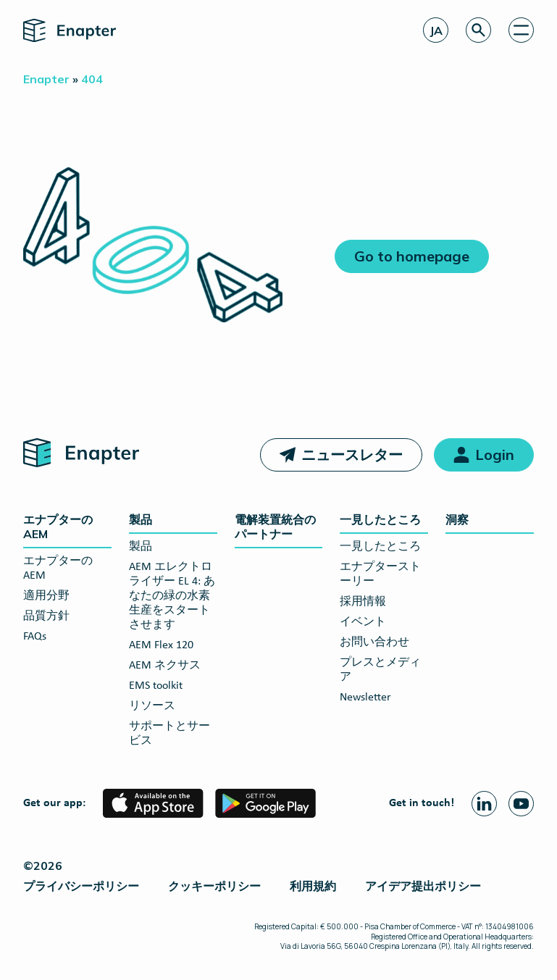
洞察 (457, 519)
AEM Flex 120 (161, 645)
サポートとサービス (169, 734)
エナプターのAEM (58, 527)
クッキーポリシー (214, 886)
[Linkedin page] (484, 804)
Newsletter (365, 698)
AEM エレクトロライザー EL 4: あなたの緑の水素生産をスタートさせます (172, 596)
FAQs (35, 637)
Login (495, 455)
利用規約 (313, 886)
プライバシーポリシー (81, 886)
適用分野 (46, 596)
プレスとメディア (380, 670)
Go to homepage (412, 256)
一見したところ (380, 519)
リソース (152, 706)
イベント (363, 622)
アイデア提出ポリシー (423, 886)
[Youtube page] (521, 804)
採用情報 (363, 602)
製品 (141, 519)
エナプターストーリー (380, 574)
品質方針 (46, 616)
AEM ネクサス (165, 666)
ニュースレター (352, 455)
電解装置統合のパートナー (275, 527)
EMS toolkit (156, 686)
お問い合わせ (374, 642)
